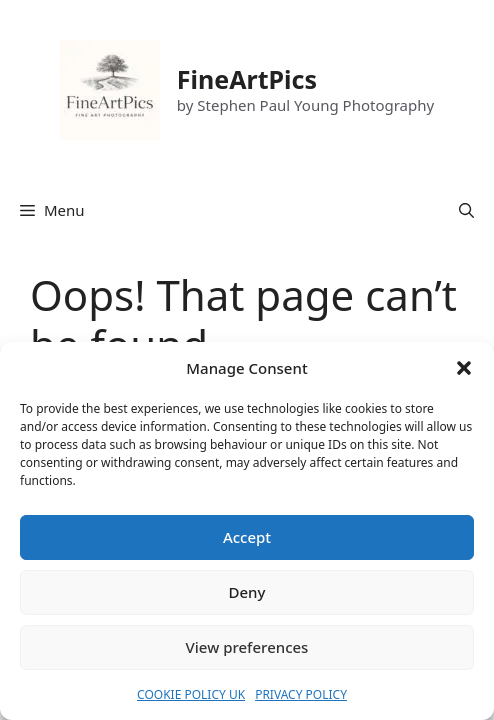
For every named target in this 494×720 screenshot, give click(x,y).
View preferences (247, 647)
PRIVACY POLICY (301, 694)
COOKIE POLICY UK (191, 694)
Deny (247, 592)
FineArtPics (247, 79)
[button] (464, 368)
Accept (247, 537)
